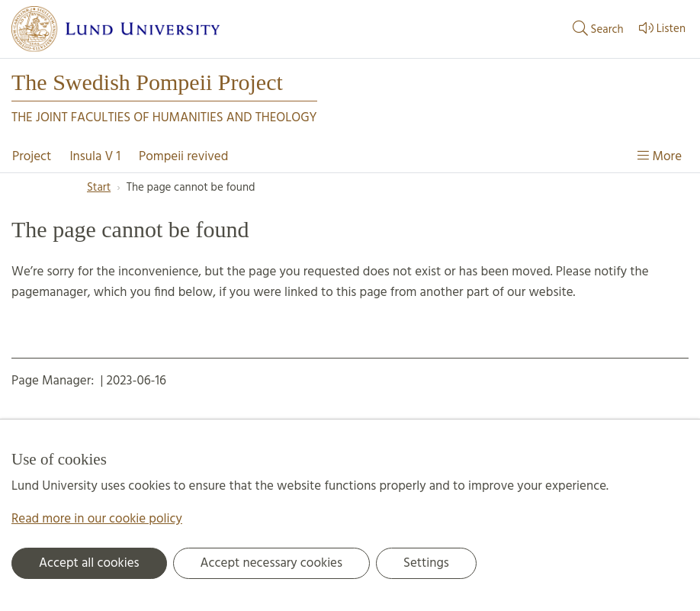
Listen (661, 29)
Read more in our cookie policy (97, 519)
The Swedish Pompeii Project (147, 82)
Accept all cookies (89, 563)
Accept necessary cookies (271, 563)
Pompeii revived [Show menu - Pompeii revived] (183, 157)
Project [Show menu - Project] (32, 157)
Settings (426, 563)
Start (99, 188)
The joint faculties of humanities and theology (164, 118)
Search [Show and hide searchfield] (597, 29)
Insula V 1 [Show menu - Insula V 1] (95, 157)
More (660, 157)
